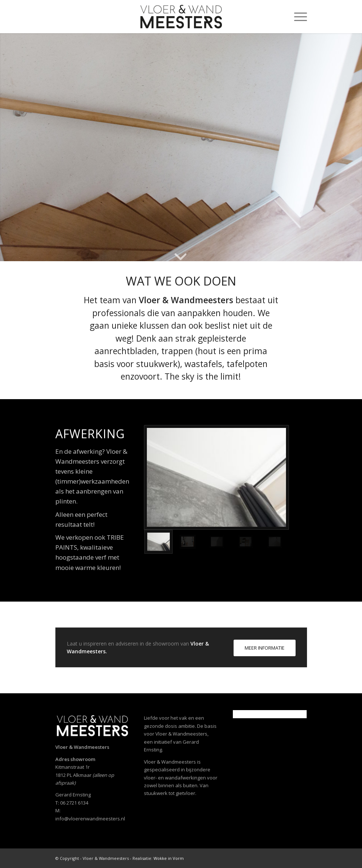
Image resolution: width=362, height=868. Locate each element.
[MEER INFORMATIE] (265, 648)
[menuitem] (297, 17)
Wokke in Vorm (169, 858)
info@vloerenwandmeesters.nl (90, 819)
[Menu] (297, 17)
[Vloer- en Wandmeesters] (181, 17)
